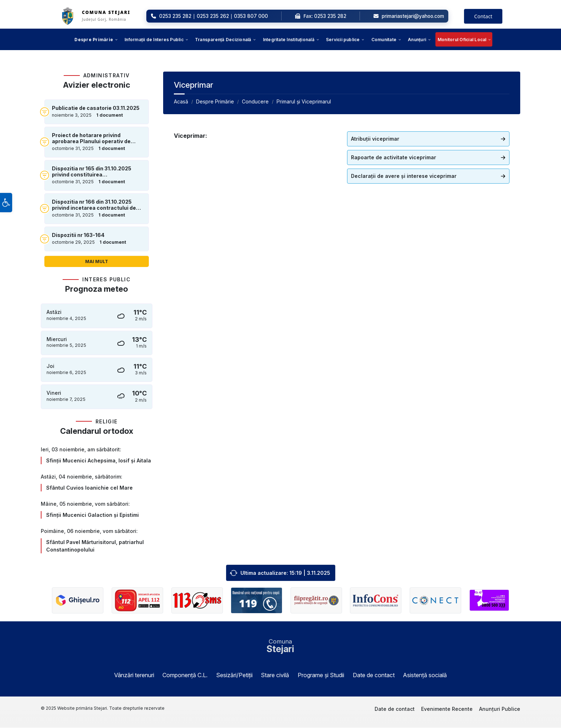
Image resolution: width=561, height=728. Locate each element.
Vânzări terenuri (134, 675)
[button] (6, 208)
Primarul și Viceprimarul (304, 101)
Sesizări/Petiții (234, 675)
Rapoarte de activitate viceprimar (394, 157)
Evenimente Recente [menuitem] (447, 709)
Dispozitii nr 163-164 (78, 235)
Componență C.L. (185, 675)
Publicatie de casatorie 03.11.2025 (96, 108)
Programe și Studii (321, 675)
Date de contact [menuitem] (395, 709)
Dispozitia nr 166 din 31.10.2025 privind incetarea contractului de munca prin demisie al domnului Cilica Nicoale (94, 205)
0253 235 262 (213, 16)
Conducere (255, 101)
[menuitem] (94, 39)
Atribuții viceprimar (375, 139)
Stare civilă (275, 675)
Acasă (181, 101)
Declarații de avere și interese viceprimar (404, 176)
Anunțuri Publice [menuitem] (500, 709)
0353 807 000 (251, 16)
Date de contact (374, 675)
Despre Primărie (215, 101)
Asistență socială (425, 675)
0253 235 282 (175, 16)
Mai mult (97, 261)
